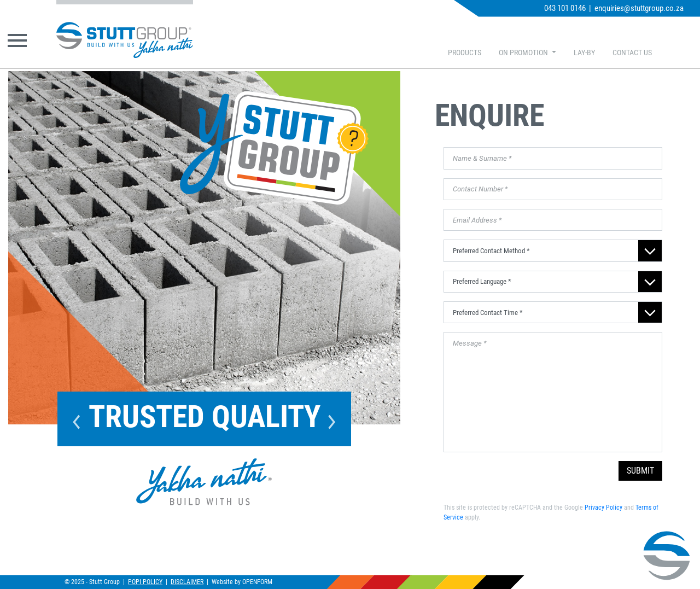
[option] (204, 248)
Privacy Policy (603, 508)
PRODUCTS (465, 53)
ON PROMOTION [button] (524, 53)
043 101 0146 (565, 8)
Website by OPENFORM (242, 582)
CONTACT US (632, 53)
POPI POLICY (145, 582)
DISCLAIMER (187, 582)
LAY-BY (584, 53)
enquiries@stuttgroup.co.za (639, 8)
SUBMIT (640, 471)
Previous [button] (77, 419)
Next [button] (332, 419)
